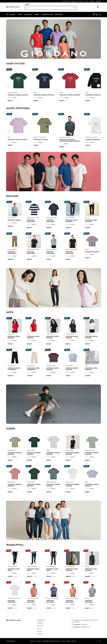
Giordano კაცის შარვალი (72, 221)
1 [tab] (52, 57)
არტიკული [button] (33, 4)
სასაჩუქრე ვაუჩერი (47, 14)
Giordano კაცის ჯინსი (14, 570)
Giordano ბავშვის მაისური (18, 95)
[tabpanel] (53, 39)
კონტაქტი (98, 1)
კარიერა (92, 1)
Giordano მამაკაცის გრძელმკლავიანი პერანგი (70, 140)
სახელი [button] (27, 4)
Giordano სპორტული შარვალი (12, 253)
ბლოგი (87, 1)
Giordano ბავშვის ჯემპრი (95, 95)
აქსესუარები (29, 14)
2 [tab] (54, 57)
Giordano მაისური (41, 140)
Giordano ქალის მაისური (17, 140)
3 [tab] (55, 57)
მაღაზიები (81, 1)
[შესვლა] (100, 15)
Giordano (14, 98)
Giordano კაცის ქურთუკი (72, 570)
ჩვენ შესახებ (66, 1)
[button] (99, 86)
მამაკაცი (13, 14)
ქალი (20, 14)
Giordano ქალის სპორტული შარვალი (14, 370)
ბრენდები (74, 1)
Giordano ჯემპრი (14, 220)
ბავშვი (37, 14)
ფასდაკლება (59, 14)
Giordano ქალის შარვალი (91, 369)
